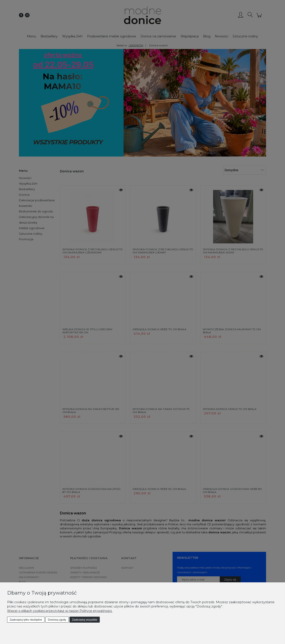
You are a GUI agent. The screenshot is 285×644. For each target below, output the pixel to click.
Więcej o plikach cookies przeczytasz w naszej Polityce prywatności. (60, 611)
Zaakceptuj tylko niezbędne (26, 620)
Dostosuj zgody (57, 620)
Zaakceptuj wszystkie (84, 620)
